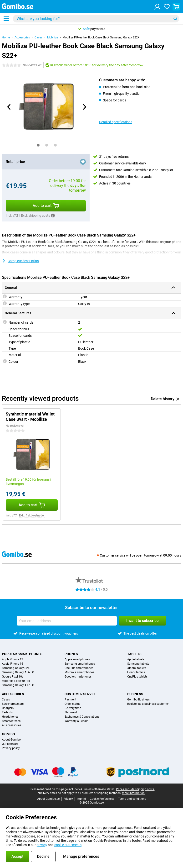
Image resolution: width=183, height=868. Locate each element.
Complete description (20, 261)
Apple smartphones (77, 659)
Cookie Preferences (102, 799)
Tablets (134, 654)
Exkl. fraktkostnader (32, 516)
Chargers (8, 708)
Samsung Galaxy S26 (16, 668)
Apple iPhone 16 (13, 664)
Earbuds (7, 712)
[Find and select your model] (96, 19)
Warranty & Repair (76, 721)
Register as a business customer (148, 704)
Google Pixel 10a (13, 677)
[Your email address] (67, 621)
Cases (38, 37)
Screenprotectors (13, 704)
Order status (72, 704)
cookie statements (68, 845)
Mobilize (53, 37)
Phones (71, 654)
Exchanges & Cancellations (82, 717)
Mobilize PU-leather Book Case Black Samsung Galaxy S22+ (101, 37)
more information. (134, 793)
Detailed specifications (116, 122)
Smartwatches (11, 721)
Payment (70, 700)
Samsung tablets (138, 664)
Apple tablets (136, 659)
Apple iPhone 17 (13, 659)
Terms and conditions (132, 799)
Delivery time (73, 708)
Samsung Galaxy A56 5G (18, 672)
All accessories (11, 725)
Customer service (81, 694)
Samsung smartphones (80, 664)
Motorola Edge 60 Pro (16, 681)
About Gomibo (11, 740)
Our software (10, 744)
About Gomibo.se (48, 799)
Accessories (22, 37)
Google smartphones (78, 677)
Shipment (71, 712)
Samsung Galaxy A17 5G (18, 685)
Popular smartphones (22, 654)
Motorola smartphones (79, 672)
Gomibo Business (138, 700)
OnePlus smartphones (79, 668)
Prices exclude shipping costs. (135, 789)
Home (6, 37)
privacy (42, 845)
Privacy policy (11, 748)
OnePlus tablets (137, 677)
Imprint (81, 799)
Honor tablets (136, 672)
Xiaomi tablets (137, 668)
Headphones (10, 717)
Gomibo (8, 734)
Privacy (68, 799)
